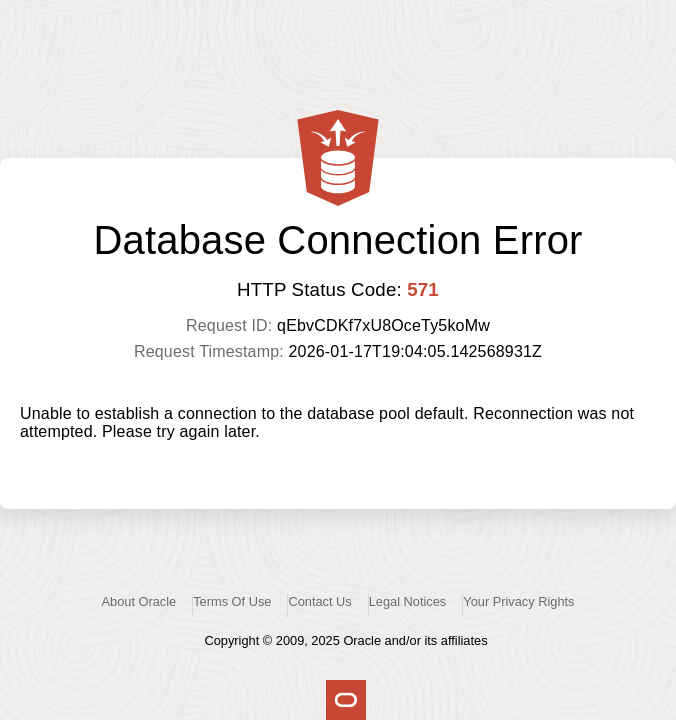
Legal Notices (408, 601)
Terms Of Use (232, 601)
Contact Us (319, 601)
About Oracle (139, 601)
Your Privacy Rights (518, 601)
